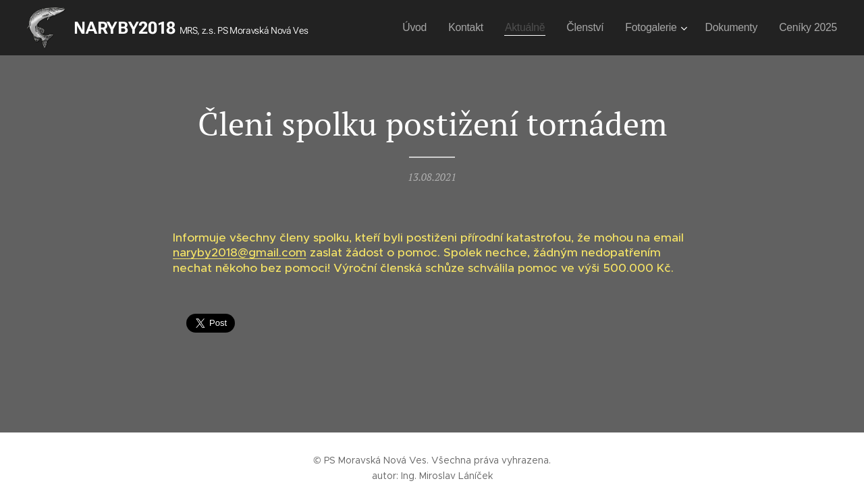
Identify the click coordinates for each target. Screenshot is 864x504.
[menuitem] (419, 28)
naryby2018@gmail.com (240, 253)
